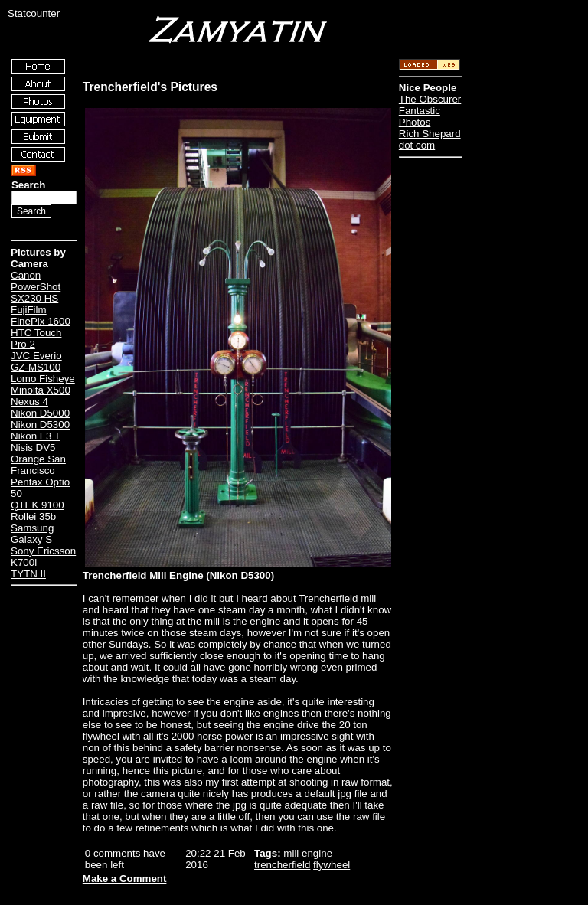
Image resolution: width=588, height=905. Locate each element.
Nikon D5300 (40, 425)
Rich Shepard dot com (430, 139)
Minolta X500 (41, 390)
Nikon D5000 (40, 413)
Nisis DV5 (33, 448)
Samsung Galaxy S (32, 534)
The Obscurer (430, 99)
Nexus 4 (29, 402)
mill (291, 853)
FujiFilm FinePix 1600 (41, 315)
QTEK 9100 (38, 505)
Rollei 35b (33, 516)
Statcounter (34, 13)
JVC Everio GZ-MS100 (36, 361)
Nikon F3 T (36, 436)
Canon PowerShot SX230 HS (36, 287)
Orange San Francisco (38, 465)
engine (317, 853)
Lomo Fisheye (43, 379)
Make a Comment (125, 879)
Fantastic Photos (420, 116)
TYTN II (28, 574)
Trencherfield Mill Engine (143, 575)
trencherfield (282, 865)
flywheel (332, 865)
